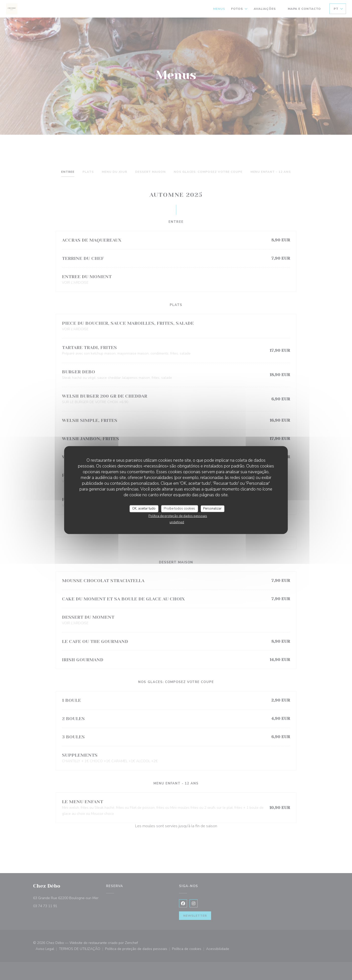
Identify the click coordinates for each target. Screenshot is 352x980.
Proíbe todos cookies (179, 509)
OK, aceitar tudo (144, 509)
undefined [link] (177, 522)
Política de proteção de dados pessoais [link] (178, 516)
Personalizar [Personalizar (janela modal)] (212, 509)
